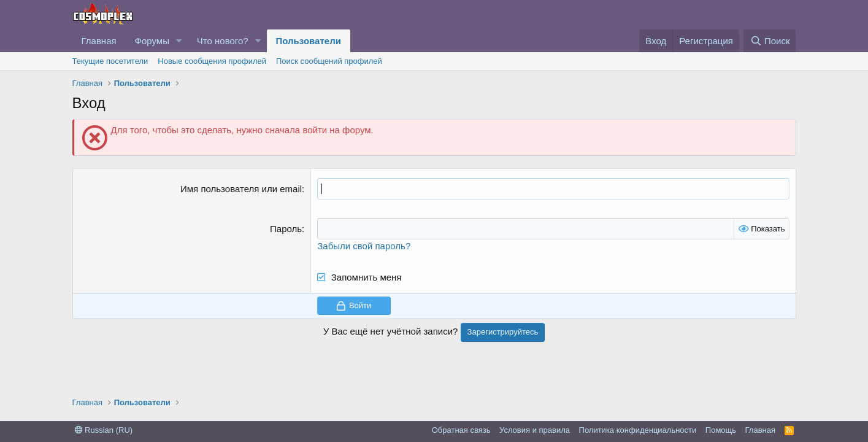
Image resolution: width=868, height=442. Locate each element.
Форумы (152, 41)
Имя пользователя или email (241, 189)
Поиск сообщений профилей (329, 61)
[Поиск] (770, 41)
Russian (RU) (104, 430)
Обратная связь (461, 430)
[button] (179, 41)
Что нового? (223, 41)
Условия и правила (535, 430)
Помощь (721, 430)
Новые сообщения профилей (212, 61)
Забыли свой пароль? (364, 246)
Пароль (286, 229)
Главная (99, 41)
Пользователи (309, 41)
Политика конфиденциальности (638, 430)
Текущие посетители (110, 61)
